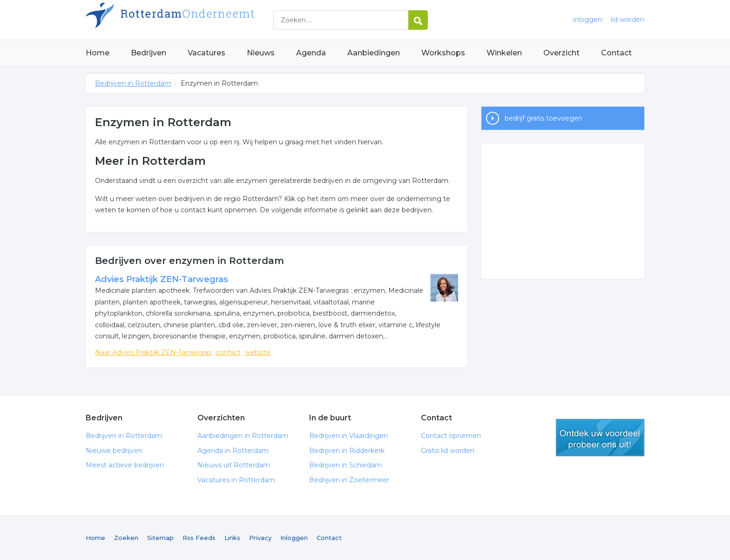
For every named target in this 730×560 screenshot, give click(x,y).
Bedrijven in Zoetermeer (349, 480)
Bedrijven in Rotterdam (202, 20)
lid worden (628, 20)
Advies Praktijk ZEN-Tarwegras (162, 279)
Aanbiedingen (374, 53)
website (258, 352)
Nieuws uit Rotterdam (234, 465)
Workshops (443, 53)
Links (232, 538)
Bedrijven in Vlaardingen (348, 436)
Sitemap (160, 538)
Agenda (311, 53)
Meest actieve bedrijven (125, 465)
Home (98, 53)
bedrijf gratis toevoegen (544, 118)
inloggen (588, 20)
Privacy (260, 538)
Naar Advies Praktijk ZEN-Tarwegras (153, 352)
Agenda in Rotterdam (233, 451)
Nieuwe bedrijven (114, 451)
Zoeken (126, 538)
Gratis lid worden (448, 451)
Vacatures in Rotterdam (236, 480)
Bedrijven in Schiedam (345, 465)
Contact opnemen (451, 436)
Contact (616, 53)
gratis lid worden (600, 438)
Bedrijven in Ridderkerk (347, 451)
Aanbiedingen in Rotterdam (243, 436)
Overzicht (561, 53)
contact (228, 352)
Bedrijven (149, 53)
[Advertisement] (563, 211)
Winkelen (504, 53)
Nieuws (261, 53)
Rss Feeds (199, 538)
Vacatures (206, 53)
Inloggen (294, 538)
